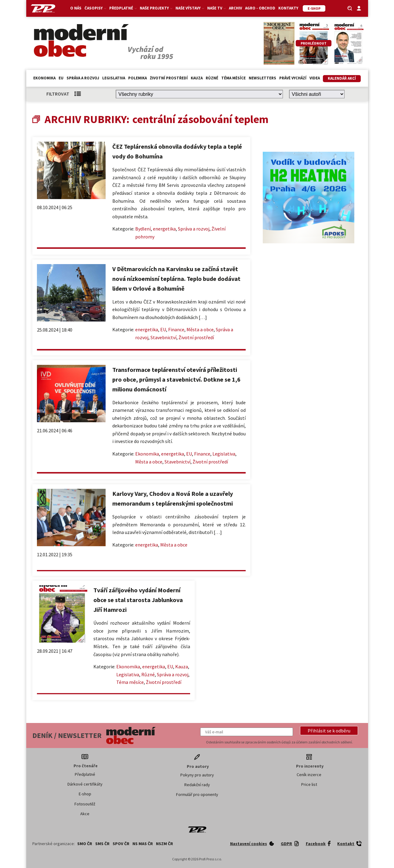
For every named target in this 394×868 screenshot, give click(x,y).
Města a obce (200, 329)
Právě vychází (293, 78)
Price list (309, 784)
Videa (315, 78)
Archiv (235, 8)
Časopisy (95, 8)
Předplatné (123, 8)
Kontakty (288, 8)
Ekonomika (44, 78)
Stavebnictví (163, 337)
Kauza (197, 78)
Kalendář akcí (342, 78)
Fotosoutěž (85, 804)
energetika (164, 229)
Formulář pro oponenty (197, 794)
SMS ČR (102, 844)
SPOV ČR (121, 844)
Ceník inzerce (309, 775)
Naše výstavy (190, 8)
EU (61, 78)
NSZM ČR (164, 844)
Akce (85, 814)
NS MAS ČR (143, 844)
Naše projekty (156, 8)
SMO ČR (85, 844)
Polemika (137, 78)
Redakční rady (197, 785)
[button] (329, 731)
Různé (212, 78)
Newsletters (262, 78)
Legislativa (114, 78)
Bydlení (143, 229)
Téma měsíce (233, 78)
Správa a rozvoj (83, 78)
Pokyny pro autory (197, 775)
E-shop (85, 794)
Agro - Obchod (260, 8)
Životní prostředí (169, 78)
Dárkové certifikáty (85, 784)
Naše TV (217, 8)
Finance (176, 329)
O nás (76, 8)
